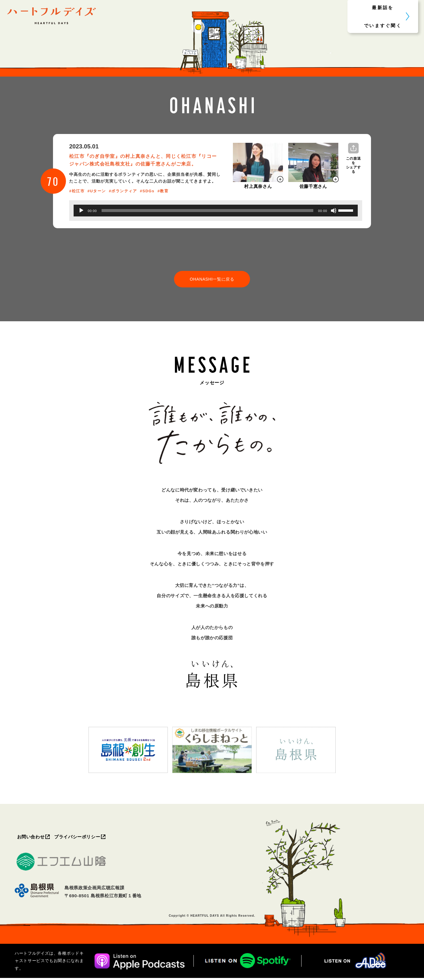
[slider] (208, 211)
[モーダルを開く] (258, 162)
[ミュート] (334, 211)
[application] (216, 211)
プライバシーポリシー (79, 838)
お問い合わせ (32, 838)
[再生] (81, 211)
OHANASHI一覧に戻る (212, 279)
